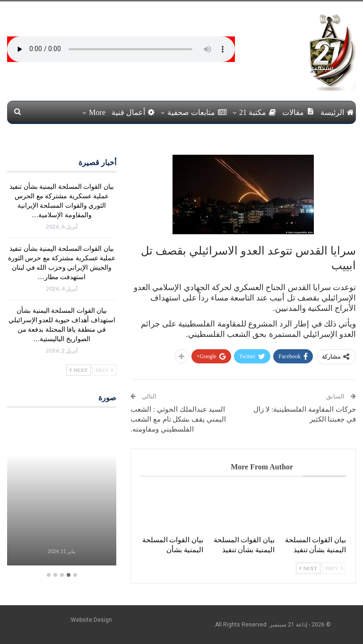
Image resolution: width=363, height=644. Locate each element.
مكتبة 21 (258, 112)
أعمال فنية (133, 112)
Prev (334, 568)
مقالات (298, 112)
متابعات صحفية (197, 112)
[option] (61, 492)
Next (308, 568)
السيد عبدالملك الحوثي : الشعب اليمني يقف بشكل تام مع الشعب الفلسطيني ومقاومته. (178, 419)
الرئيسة (337, 112)
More (97, 112)
